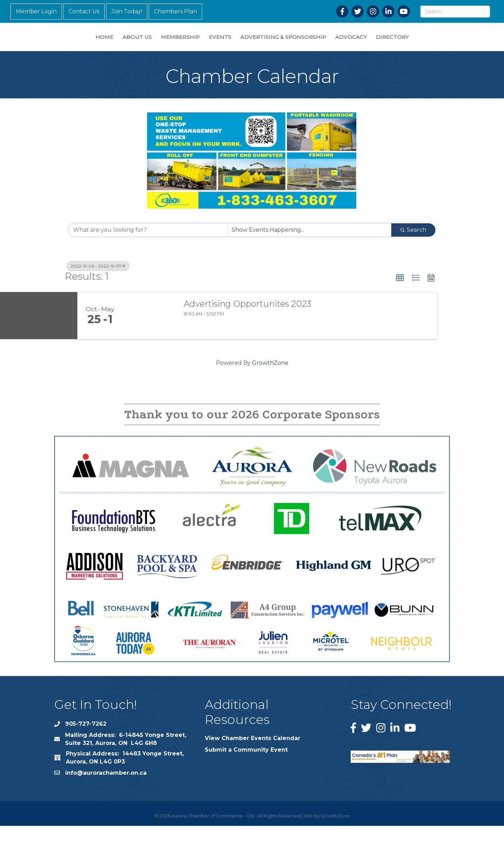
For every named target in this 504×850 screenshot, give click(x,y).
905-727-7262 (86, 748)
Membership (144, 48)
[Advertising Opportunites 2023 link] (150, 340)
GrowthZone (270, 387)
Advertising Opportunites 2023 (247, 328)
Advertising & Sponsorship (320, 48)
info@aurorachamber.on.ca (106, 797)
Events (183, 48)
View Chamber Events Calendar (253, 762)
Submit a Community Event (246, 774)
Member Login (36, 11)
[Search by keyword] (148, 254)
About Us (100, 48)
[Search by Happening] (309, 254)
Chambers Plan (176, 11)
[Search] (455, 12)
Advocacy (388, 48)
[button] (400, 302)
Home (68, 48)
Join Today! (127, 11)
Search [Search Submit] (413, 254)
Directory (429, 48)
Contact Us (84, 11)
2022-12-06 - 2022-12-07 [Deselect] (98, 290)
